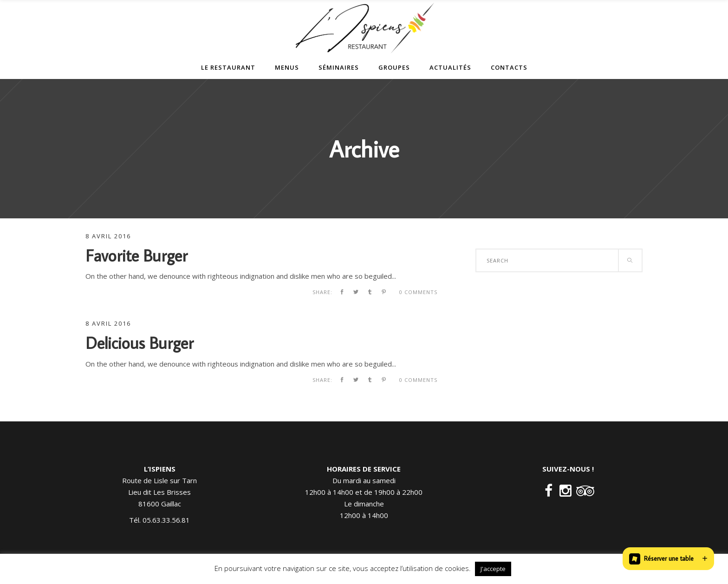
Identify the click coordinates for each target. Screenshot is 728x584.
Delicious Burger (140, 343)
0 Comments (418, 292)
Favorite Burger (136, 255)
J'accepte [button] (493, 569)
